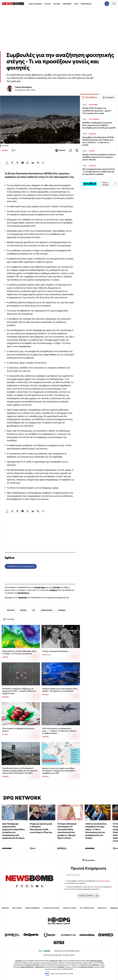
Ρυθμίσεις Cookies (70, 908)
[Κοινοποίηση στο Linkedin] (33, 163)
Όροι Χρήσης (17, 908)
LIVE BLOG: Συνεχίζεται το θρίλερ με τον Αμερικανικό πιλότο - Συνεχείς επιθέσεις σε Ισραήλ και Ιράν (19, 691)
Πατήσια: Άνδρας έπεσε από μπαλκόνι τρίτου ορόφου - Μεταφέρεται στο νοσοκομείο (60, 690)
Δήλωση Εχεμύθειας (33, 908)
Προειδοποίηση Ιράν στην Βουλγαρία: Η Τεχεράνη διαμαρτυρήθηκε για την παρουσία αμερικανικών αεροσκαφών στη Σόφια (20, 771)
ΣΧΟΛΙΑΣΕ (60, 150)
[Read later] (77, 150)
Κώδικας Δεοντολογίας (51, 908)
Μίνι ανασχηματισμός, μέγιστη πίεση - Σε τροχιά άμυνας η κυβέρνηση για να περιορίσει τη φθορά (99, 172)
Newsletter (23, 598)
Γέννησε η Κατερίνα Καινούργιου (55, 651)
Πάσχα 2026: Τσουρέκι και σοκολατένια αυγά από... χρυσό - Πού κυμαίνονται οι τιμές (97, 111)
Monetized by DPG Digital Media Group (67, 951)
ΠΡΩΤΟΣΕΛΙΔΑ (86, 4)
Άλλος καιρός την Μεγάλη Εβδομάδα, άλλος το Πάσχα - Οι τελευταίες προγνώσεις (19, 652)
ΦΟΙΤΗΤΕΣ (11, 610)
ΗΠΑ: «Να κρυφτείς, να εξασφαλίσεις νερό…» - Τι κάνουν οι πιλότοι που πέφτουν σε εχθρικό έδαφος (59, 731)
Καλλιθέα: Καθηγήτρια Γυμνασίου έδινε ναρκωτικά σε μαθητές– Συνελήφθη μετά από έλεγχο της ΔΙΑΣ (99, 125)
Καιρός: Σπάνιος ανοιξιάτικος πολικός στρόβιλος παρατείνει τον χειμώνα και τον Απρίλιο (99, 157)
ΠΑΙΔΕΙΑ (5, 150)
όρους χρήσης (105, 881)
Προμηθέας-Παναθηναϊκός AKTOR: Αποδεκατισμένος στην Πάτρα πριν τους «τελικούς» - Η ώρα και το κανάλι (98, 141)
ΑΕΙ (34, 610)
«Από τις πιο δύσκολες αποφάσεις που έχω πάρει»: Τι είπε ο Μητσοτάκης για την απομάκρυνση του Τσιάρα (96, 831)
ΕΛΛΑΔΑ (48, 4)
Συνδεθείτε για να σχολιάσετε (21, 566)
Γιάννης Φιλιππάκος (23, 87)
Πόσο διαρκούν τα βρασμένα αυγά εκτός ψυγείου (18, 730)
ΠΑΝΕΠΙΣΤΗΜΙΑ (47, 610)
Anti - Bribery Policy (87, 908)
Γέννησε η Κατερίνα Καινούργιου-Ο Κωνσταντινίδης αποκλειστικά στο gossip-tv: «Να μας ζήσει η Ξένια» (67, 831)
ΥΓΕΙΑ (76, 4)
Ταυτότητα (5, 908)
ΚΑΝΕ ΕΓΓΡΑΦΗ (88, 896)
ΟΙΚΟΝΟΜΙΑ (67, 4)
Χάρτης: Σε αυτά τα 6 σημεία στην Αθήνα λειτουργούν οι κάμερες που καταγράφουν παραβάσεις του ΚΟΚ (59, 771)
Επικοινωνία (102, 908)
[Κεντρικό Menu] (114, 4)
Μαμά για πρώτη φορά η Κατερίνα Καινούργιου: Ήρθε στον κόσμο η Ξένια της (41, 828)
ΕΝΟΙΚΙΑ (23, 610)
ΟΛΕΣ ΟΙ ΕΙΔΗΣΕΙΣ (35, 4)
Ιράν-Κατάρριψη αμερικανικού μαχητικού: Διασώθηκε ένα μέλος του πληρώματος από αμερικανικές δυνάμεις (13, 831)
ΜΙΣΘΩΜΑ (62, 610)
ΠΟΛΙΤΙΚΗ (57, 4)
